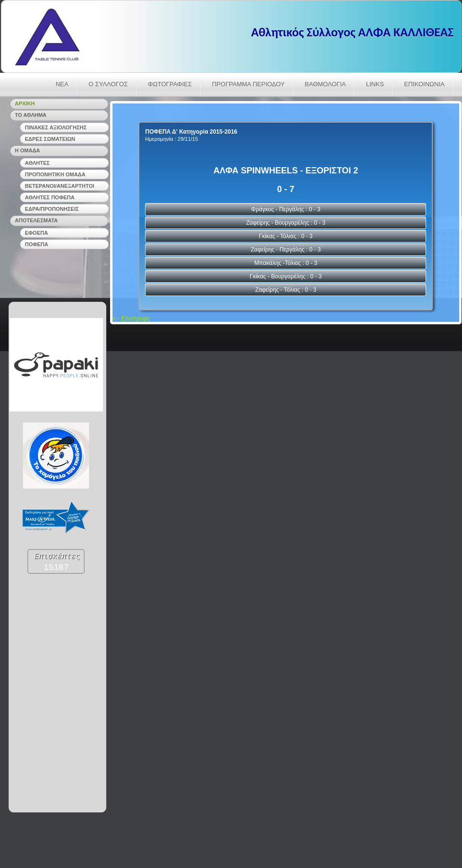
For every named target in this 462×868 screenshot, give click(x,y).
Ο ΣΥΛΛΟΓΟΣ (108, 84)
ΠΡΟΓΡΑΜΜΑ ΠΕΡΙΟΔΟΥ (248, 84)
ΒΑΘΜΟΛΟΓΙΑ (326, 84)
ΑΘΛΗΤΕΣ (37, 163)
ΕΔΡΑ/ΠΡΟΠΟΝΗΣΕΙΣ (52, 209)
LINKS (375, 84)
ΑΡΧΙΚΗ (25, 103)
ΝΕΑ (62, 84)
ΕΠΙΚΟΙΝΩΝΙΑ (424, 84)
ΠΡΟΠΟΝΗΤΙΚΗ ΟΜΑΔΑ (55, 174)
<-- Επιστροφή (131, 319)
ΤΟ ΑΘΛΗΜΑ (31, 115)
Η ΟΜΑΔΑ (28, 150)
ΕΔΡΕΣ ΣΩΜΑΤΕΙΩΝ (50, 139)
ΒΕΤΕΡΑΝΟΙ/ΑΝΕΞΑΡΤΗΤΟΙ (60, 186)
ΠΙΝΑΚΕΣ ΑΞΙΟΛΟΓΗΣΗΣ (56, 127)
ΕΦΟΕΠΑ (36, 233)
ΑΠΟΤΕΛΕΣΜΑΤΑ (36, 220)
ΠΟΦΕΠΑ (37, 244)
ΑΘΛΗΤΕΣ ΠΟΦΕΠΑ (50, 197)
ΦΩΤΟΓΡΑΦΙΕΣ (170, 84)
